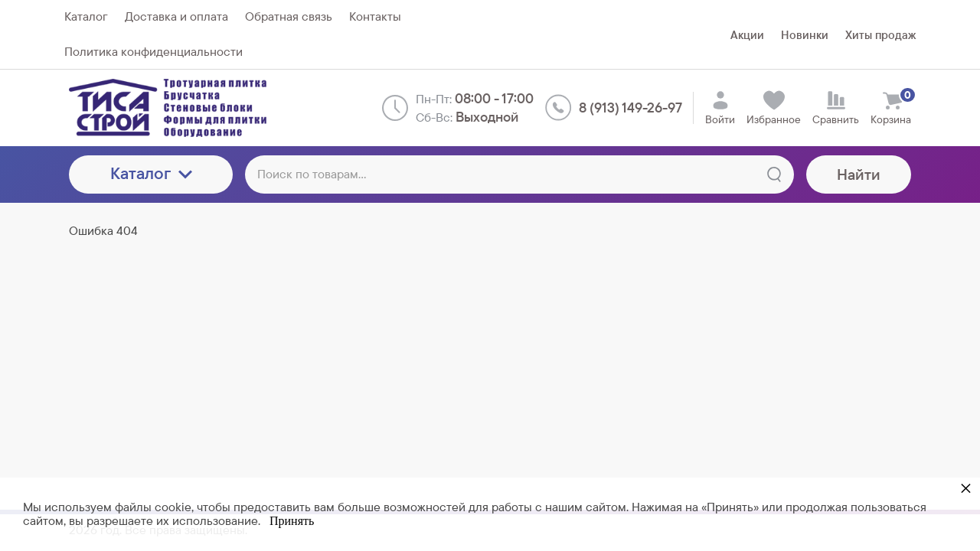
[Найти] (774, 174)
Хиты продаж (880, 35)
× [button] (966, 488)
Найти (859, 174)
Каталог (151, 173)
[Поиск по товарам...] (519, 174)
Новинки (805, 35)
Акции (747, 35)
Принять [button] (292, 521)
